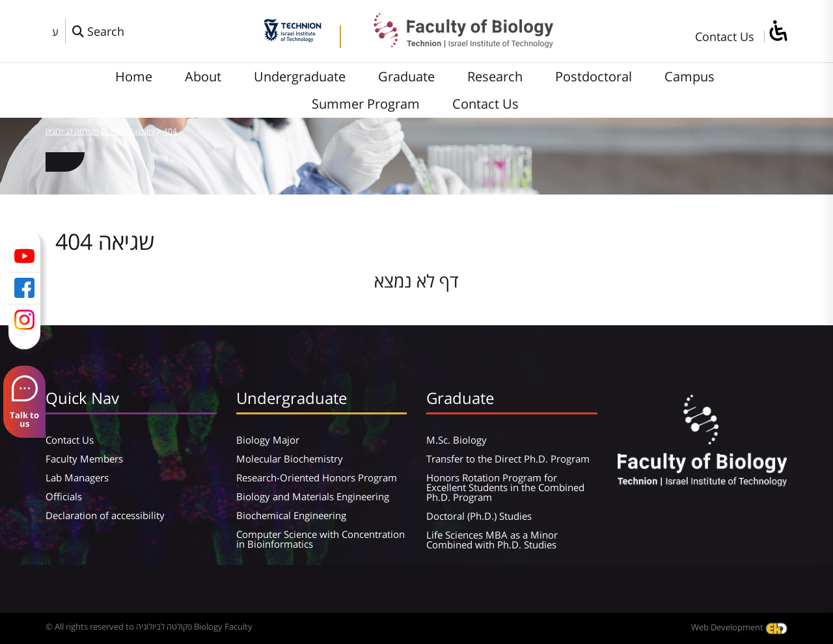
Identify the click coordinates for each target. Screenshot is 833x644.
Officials (64, 496)
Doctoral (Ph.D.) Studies (479, 516)
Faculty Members (84, 459)
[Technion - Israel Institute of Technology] (293, 38)
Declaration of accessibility (105, 515)
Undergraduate (300, 76)
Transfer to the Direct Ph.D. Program (508, 459)
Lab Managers (77, 477)
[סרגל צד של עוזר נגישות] (778, 32)
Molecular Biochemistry (290, 459)
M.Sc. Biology (457, 440)
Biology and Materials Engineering (313, 496)
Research (495, 76)
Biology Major (268, 440)
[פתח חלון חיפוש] (98, 31)
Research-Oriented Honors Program (317, 477)
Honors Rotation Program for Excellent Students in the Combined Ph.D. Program (505, 487)
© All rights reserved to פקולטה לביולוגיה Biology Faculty (149, 626)
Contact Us (725, 36)
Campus (690, 76)
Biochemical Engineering (291, 515)
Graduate (406, 76)
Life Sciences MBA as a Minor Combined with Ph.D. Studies (492, 540)
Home (134, 76)
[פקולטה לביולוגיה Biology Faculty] (454, 44)
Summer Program (366, 104)
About (203, 76)
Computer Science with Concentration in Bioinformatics (321, 539)
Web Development (739, 627)
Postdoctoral (594, 76)
